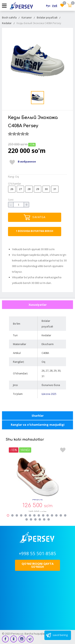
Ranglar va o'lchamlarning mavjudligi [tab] (38, 425)
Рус (48, 6)
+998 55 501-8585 (37, 553)
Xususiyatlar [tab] (38, 305)
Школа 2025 (49, 394)
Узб (55, 6)
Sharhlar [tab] (38, 416)
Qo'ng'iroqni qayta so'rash (38, 565)
